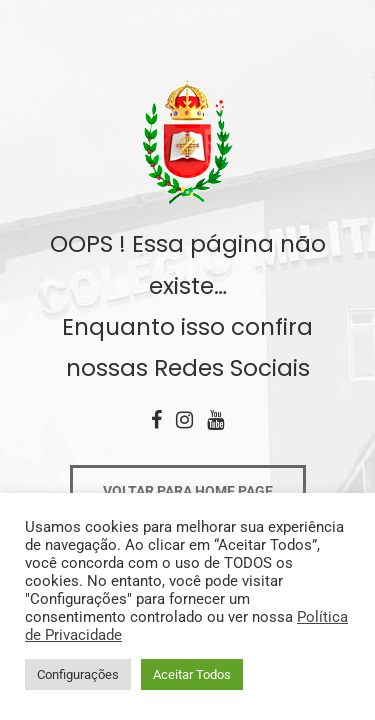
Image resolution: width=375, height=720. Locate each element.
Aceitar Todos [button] (192, 674)
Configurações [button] (78, 674)
